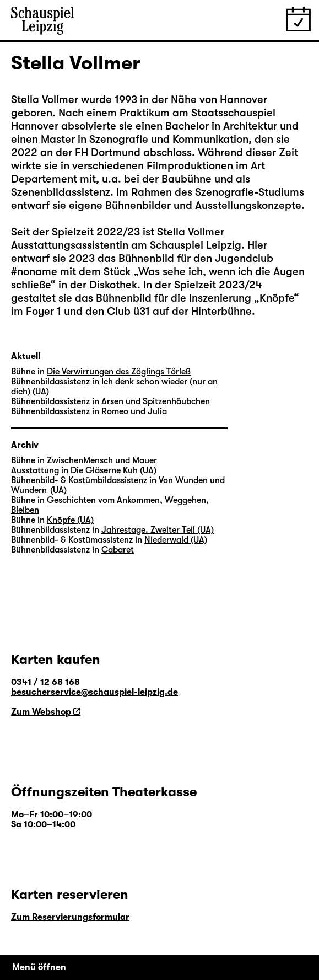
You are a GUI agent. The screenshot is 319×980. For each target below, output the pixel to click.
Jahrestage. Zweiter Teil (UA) (158, 530)
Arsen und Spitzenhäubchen (156, 401)
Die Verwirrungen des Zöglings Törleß (119, 372)
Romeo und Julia (134, 411)
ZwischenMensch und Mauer (102, 460)
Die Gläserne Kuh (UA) (113, 470)
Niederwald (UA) (176, 540)
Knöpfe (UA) (70, 520)
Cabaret (118, 550)
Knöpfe (277, 298)
